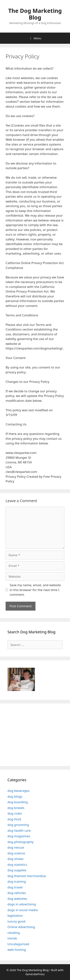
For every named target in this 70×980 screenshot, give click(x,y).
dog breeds (16, 808)
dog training (17, 881)
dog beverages (18, 791)
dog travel (15, 887)
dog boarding (18, 802)
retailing (14, 933)
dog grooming (18, 825)
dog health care (19, 830)
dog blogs (15, 796)
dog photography (21, 842)
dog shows (15, 859)
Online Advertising (21, 927)
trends (12, 938)
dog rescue (16, 847)
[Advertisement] (31, 734)
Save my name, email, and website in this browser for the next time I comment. (35, 590)
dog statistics (17, 865)
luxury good (16, 921)
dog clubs (15, 813)
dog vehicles (17, 893)
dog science (16, 853)
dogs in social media (23, 910)
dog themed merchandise (27, 876)
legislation (15, 916)
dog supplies (17, 870)
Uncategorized (18, 944)
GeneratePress (35, 974)
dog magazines (19, 836)
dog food (14, 819)
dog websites (17, 899)
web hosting (17, 950)
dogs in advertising (22, 904)
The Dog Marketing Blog (35, 14)
